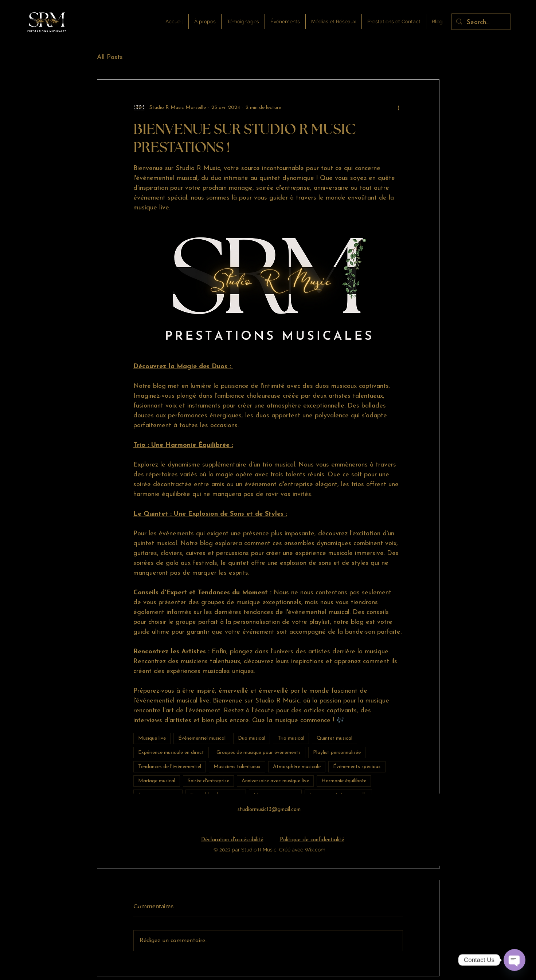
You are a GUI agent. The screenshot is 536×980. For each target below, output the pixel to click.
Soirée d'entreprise (208, 781)
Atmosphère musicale (297, 767)
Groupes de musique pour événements (259, 753)
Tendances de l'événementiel (170, 767)
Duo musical (252, 738)
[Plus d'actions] (399, 107)
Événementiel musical (202, 738)
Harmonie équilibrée (344, 781)
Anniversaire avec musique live (275, 781)
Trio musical (291, 738)
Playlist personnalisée (337, 753)
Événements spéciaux (357, 767)
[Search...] (481, 23)
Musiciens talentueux (237, 767)
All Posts (110, 57)
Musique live (152, 738)
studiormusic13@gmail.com (269, 810)
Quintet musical (334, 738)
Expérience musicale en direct (171, 753)
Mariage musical (157, 781)
